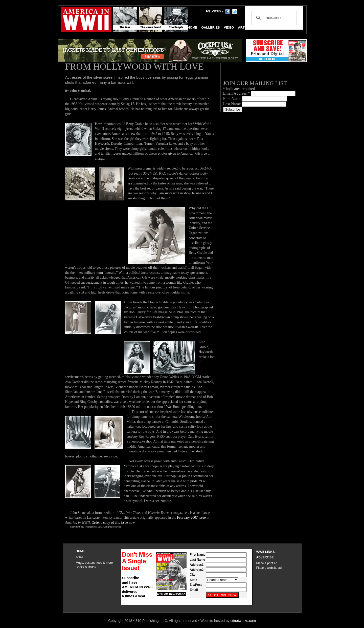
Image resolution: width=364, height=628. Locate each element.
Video (229, 27)
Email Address (237, 93)
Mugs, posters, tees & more (94, 563)
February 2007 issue (191, 518)
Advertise (265, 557)
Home (80, 551)
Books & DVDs (86, 567)
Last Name (233, 104)
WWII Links (266, 552)
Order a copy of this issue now (113, 523)
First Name (233, 99)
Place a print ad (267, 563)
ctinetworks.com (243, 621)
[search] (273, 18)
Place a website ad (269, 568)
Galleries (210, 27)
